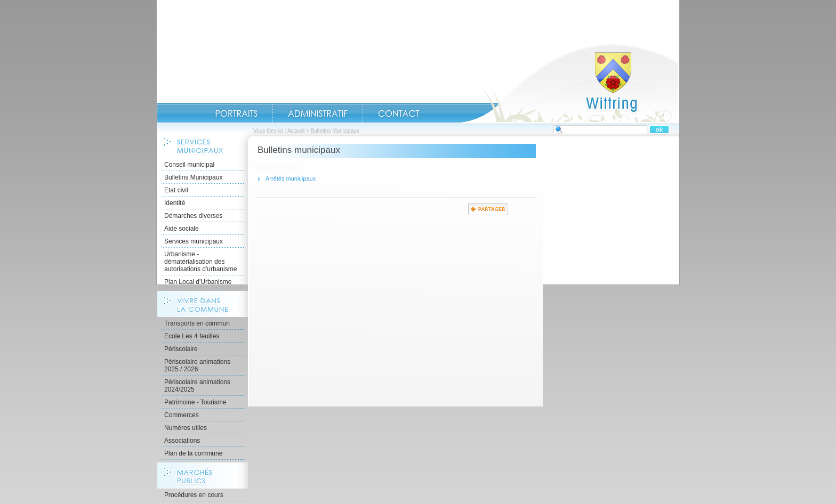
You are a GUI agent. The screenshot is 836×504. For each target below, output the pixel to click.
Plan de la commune (193, 453)
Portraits (236, 113)
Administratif (318, 113)
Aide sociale (182, 229)
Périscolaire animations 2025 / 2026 (197, 365)
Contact (399, 113)
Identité (175, 203)
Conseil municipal (189, 165)
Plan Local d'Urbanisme (198, 282)
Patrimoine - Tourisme (195, 402)
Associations (182, 441)
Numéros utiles (186, 428)
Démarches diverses (193, 216)
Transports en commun (197, 323)
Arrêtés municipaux (291, 178)
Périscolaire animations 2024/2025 (197, 386)
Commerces (182, 415)
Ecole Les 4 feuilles (192, 336)
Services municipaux (194, 241)
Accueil (569, 83)
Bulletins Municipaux (193, 177)
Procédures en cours (194, 495)
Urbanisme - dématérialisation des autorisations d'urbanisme (200, 262)
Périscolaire (181, 349)
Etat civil (176, 190)
